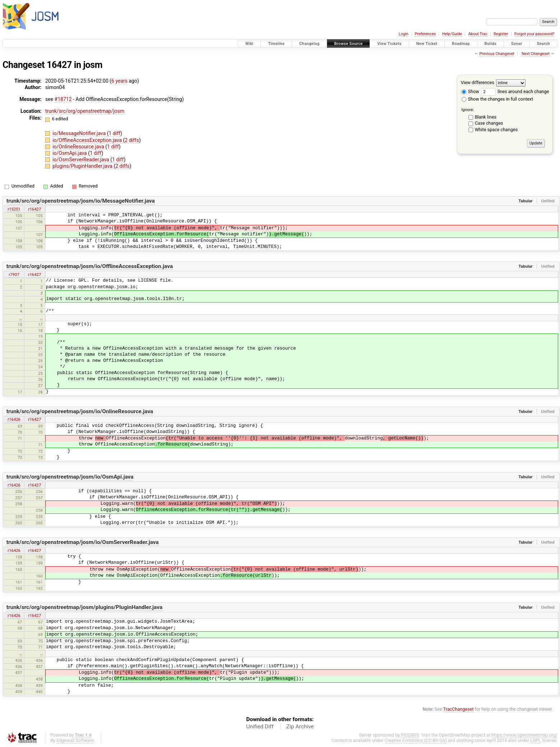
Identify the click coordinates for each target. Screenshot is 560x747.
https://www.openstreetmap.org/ (524, 735)
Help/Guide (452, 34)
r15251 (14, 209)
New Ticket (427, 44)
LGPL (536, 740)
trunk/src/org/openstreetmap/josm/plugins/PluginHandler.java (84, 607)
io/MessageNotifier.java (80, 133)
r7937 (14, 275)
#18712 (63, 99)
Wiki (249, 44)
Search (543, 44)
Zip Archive (300, 727)
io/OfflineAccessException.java (88, 140)
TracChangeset (459, 709)
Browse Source (349, 44)
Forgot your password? (534, 34)
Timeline (276, 44)
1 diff (115, 133)
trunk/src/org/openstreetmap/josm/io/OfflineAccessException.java (90, 266)
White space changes (496, 130)
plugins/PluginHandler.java (83, 166)
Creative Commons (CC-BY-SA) (416, 740)
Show (470, 91)
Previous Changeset (497, 54)
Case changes (489, 123)
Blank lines (486, 117)
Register (501, 34)
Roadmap (461, 44)
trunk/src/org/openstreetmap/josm (85, 111)
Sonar (517, 44)
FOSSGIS (410, 735)
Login (404, 34)
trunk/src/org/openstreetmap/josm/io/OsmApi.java (70, 477)
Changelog (309, 44)
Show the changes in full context (497, 99)
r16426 (14, 419)
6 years (119, 81)
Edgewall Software (75, 740)
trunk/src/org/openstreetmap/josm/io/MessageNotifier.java (81, 201)
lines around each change (515, 91)
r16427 (35, 209)
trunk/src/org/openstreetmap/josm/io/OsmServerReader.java (83, 542)
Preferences (425, 34)
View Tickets (389, 44)
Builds (490, 44)
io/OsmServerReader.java (81, 160)
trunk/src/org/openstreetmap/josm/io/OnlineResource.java (80, 411)
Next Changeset (536, 54)
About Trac (478, 34)
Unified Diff (260, 727)
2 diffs (132, 140)
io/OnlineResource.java (79, 147)
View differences (478, 82)
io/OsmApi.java (70, 153)
